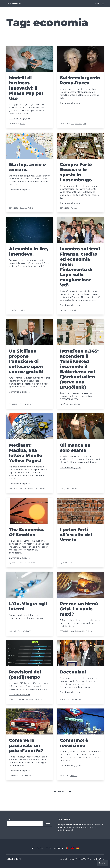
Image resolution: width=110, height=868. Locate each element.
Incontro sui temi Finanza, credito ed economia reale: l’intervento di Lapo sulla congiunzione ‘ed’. (80, 267)
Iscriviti (102, 863)
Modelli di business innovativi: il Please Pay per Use (26, 88)
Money (22, 123)
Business (23, 208)
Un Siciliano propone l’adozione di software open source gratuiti (26, 361)
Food (79, 631)
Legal (36, 489)
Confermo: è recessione (74, 743)
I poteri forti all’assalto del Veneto (76, 535)
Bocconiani (73, 672)
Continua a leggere (19, 118)
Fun (79, 404)
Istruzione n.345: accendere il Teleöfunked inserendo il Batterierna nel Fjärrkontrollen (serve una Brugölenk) (79, 369)
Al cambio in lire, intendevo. (29, 251)
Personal (78, 123)
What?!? (30, 404)
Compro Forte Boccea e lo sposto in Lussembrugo (76, 172)
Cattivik (73, 310)
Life (84, 631)
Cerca (10, 819)
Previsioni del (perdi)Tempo (25, 674)
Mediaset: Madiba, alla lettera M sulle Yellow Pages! (26, 453)
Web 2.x (31, 208)
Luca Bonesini (14, 4)
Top (84, 123)
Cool (72, 123)
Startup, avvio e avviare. (27, 167)
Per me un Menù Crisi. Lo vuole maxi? (79, 609)
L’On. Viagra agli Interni (28, 606)
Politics (74, 208)
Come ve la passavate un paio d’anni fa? (26, 745)
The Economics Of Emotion (27, 532)
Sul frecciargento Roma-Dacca (80, 80)
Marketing (31, 563)
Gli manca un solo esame (75, 448)
